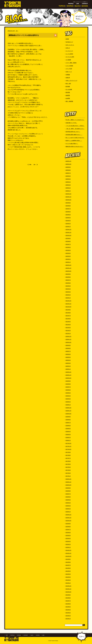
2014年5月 (68, 571)
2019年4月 (68, 396)
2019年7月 (68, 387)
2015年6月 (68, 533)
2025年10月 (68, 164)
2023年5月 (68, 250)
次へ (35, 165)
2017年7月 (68, 458)
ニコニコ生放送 (69, 66)
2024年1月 (68, 227)
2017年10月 (68, 449)
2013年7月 (68, 601)
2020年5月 (68, 357)
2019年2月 (68, 402)
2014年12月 (68, 550)
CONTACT (26, 635)
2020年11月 (68, 339)
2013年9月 (68, 595)
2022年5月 (68, 286)
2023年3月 (68, 256)
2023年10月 (68, 235)
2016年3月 (68, 506)
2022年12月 (68, 265)
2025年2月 (68, 188)
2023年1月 (68, 262)
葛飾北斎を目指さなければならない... (75, 147)
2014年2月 (68, 580)
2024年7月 (68, 209)
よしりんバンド (69, 51)
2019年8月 (68, 384)
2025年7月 (68, 173)
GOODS (38, 635)
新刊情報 (68, 86)
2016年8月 (68, 491)
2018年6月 (68, 426)
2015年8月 (68, 527)
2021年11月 (68, 304)
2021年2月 (68, 331)
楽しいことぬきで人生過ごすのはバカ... (75, 138)
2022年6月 (68, 283)
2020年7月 (68, 351)
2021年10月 (68, 307)
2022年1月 (68, 298)
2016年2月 (68, 509)
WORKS (19, 635)
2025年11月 (68, 161)
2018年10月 (68, 414)
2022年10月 (68, 271)
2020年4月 (68, 360)
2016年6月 (68, 497)
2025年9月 (68, 167)
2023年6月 (68, 247)
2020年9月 (68, 345)
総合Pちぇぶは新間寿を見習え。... (74, 141)
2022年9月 (68, 274)
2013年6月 (68, 604)
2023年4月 (68, 253)
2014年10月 (68, 556)
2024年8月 (68, 206)
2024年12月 (68, 194)
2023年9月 (68, 238)
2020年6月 (68, 354)
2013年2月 (68, 616)
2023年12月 (68, 230)
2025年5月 (68, 179)
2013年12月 (68, 586)
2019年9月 (68, 381)
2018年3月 (68, 434)
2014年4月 (68, 574)
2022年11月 (68, 268)
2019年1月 (68, 405)
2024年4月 (68, 218)
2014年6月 (68, 568)
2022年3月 (68, 292)
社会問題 (68, 98)
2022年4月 (68, 289)
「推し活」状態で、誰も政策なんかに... (75, 129)
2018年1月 (68, 440)
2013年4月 (68, 610)
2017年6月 (68, 461)
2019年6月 (68, 390)
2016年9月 (68, 488)
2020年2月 (68, 366)
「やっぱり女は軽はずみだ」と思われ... (75, 126)
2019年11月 (68, 375)
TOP (7, 635)
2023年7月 (68, 244)
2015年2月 (68, 544)
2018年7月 (68, 423)
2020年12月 (68, 336)
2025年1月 (68, 191)
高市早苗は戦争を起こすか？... (73, 132)
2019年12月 (68, 372)
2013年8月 (68, 598)
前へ (31, 165)
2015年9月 (68, 524)
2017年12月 (68, 443)
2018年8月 (68, 420)
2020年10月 (68, 342)
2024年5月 (68, 215)
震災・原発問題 (69, 101)
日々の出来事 (69, 89)
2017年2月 (68, 473)
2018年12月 (68, 408)
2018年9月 (68, 417)
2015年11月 (68, 518)
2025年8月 (68, 170)
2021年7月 (68, 316)
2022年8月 (68, 277)
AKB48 (67, 39)
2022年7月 (68, 280)
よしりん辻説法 (69, 54)
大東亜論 (68, 75)
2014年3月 (68, 577)
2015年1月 (68, 547)
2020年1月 (68, 369)
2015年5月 (68, 535)
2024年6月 (68, 212)
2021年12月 (68, 301)
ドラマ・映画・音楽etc (71, 63)
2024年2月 (68, 224)
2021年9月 (68, 310)
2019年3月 (68, 399)
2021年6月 (68, 319)
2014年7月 (68, 565)
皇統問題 (68, 95)
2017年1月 (68, 476)
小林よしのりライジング (71, 81)
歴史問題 (68, 92)
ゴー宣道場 (68, 60)
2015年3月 (68, 541)
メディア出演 (69, 69)
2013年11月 (68, 589)
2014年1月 (68, 583)
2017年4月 (68, 467)
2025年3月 (68, 185)
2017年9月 (68, 452)
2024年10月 (68, 200)
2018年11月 (68, 411)
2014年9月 (68, 559)
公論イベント (69, 72)
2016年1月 (68, 512)
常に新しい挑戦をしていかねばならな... (75, 120)
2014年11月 (68, 553)
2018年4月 (68, 432)
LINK (43, 635)
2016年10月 (68, 485)
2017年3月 (68, 470)
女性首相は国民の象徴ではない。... (74, 135)
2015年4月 (68, 538)
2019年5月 (68, 393)
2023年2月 (68, 259)
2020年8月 (68, 348)
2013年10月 (68, 592)
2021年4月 (68, 325)
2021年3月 (68, 328)
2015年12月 (68, 515)
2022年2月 (68, 295)
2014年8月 (68, 562)
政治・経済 (68, 84)
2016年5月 (68, 500)
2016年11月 (68, 482)
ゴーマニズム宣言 (70, 57)
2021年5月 (68, 322)
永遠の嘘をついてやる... (71, 123)
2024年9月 (68, 203)
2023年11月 (68, 232)
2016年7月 (68, 494)
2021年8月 (68, 313)
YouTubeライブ (69, 42)
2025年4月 (68, 182)
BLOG (32, 635)
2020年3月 (68, 363)
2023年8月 (68, 241)
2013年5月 (68, 607)
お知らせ (68, 48)
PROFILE (12, 635)
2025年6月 (68, 176)
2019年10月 (68, 378)
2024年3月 (68, 221)
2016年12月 (68, 479)
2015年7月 (68, 530)
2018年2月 (68, 437)
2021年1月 (68, 333)
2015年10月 (68, 521)
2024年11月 (68, 197)
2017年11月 (68, 446)
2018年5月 (68, 429)
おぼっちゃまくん (70, 45)
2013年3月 (68, 613)
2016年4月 (68, 503)
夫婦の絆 (68, 78)
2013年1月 (68, 619)
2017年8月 (68, 455)
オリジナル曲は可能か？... (72, 144)
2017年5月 (68, 464)
